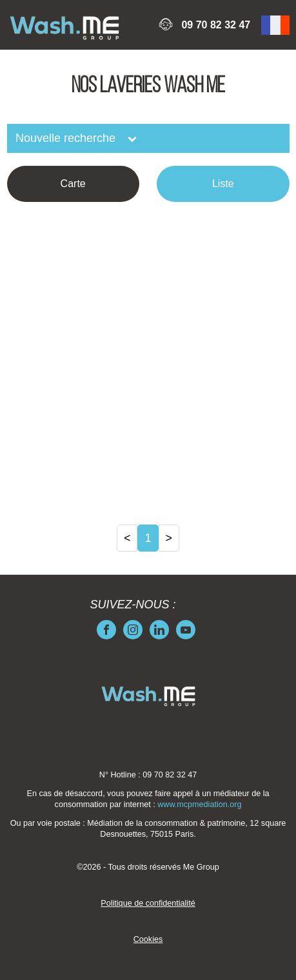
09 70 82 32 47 (216, 25)
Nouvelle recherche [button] (67, 138)
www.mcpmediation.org (199, 805)
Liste (223, 184)
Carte (73, 184)
